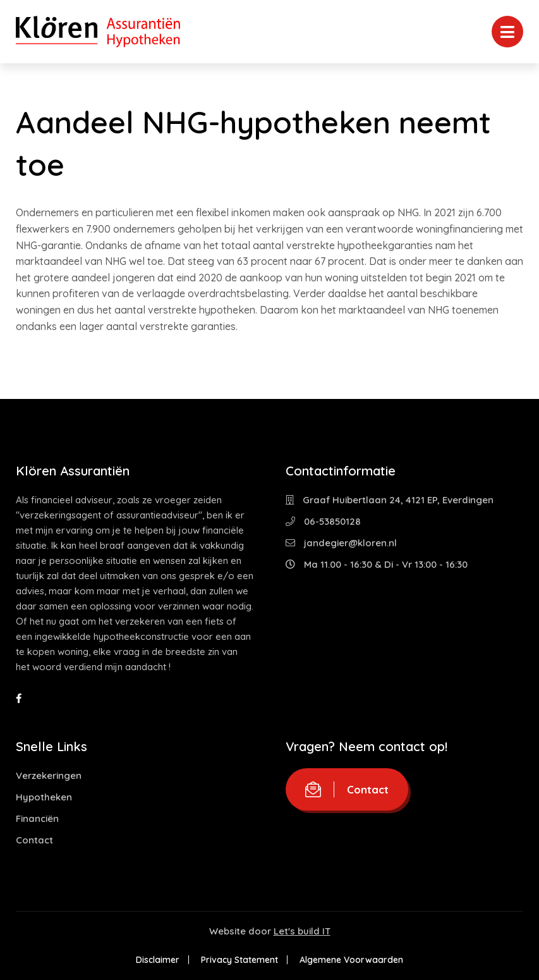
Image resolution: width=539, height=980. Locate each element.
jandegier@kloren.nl (341, 543)
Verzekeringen (49, 775)
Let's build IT (302, 931)
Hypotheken (44, 797)
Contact (34, 840)
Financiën (37, 818)
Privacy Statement (239, 960)
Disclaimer (158, 960)
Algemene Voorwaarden (351, 960)
